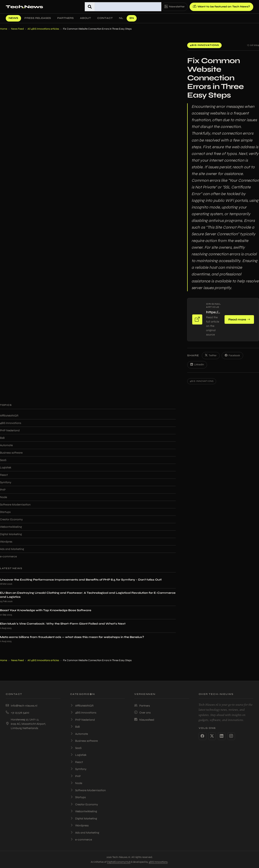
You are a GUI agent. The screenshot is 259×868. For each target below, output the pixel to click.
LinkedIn (197, 365)
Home (4, 29)
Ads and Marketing (12, 549)
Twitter (211, 356)
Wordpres (6, 542)
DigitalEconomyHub (119, 862)
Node (3, 497)
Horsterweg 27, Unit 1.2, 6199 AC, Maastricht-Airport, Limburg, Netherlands (26, 724)
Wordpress (79, 825)
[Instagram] (231, 736)
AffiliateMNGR (9, 416)
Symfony (6, 482)
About (85, 18)
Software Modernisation (15, 505)
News (13, 18)
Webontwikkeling (11, 527)
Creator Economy (11, 519)
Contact (105, 18)
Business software (11, 453)
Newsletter (175, 7)
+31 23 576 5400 (17, 713)
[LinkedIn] (222, 736)
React (4, 475)
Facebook (232, 356)
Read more (239, 319)
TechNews (24, 7)
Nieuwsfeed (144, 720)
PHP (3, 490)
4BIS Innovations (204, 45)
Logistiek (6, 467)
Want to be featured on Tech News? (221, 7)
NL (121, 18)
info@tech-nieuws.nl (22, 706)
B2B (2, 438)
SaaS (3, 460)
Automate (6, 445)
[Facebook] (203, 736)
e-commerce (8, 556)
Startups (5, 512)
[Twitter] (212, 736)
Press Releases (38, 18)
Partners (65, 18)
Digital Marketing (11, 534)
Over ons (142, 713)
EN (132, 18)
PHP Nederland (10, 430)
